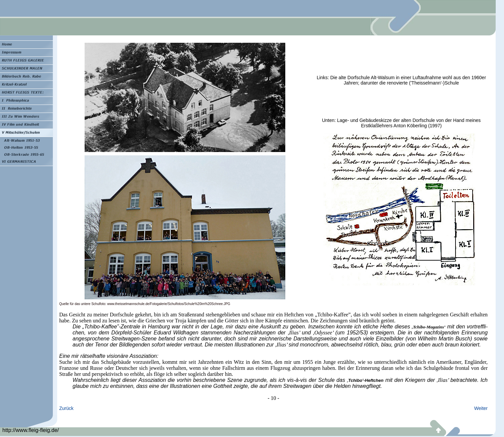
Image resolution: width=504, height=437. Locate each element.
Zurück (66, 408)
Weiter (481, 408)
